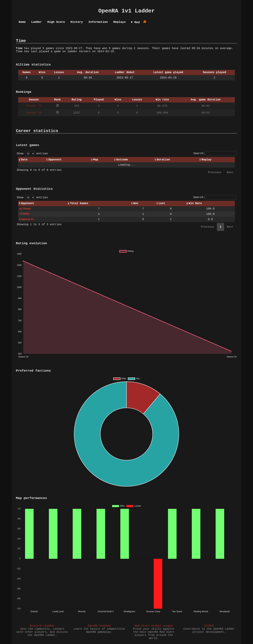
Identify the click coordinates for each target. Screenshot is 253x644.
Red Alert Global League (154, 626)
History (77, 22)
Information (98, 22)
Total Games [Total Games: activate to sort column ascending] (79, 203)
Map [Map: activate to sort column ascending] (96, 160)
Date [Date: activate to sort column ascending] (24, 160)
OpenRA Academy (99, 626)
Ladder (37, 22)
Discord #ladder (42, 626)
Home (22, 22)
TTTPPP (24, 214)
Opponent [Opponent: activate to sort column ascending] (55, 160)
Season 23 (34, 106)
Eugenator (27, 219)
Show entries (32, 154)
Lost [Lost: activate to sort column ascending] (162, 203)
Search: (215, 153)
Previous (215, 172)
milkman (25, 209)
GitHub (209, 626)
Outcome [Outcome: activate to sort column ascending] (122, 160)
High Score (56, 22)
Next (230, 172)
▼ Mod (135, 22)
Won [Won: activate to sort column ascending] (136, 203)
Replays (120, 22)
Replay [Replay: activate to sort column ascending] (207, 160)
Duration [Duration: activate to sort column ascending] (163, 160)
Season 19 (34, 113)
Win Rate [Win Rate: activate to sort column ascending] (195, 203)
